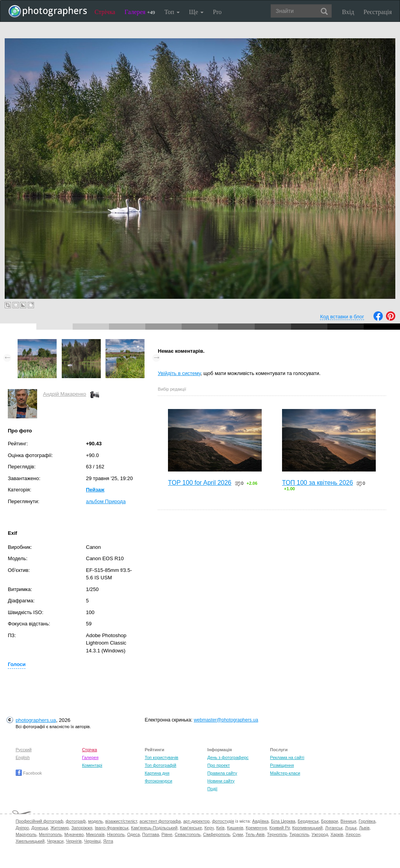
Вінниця (348, 821)
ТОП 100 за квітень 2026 (318, 483)
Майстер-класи (285, 773)
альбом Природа (106, 501)
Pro (217, 12)
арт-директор (196, 821)
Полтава (151, 834)
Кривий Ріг (280, 828)
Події (212, 789)
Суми (238, 834)
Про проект (219, 765)
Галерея (140, 12)
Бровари (330, 821)
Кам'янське (191, 828)
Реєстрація (378, 12)
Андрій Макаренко (65, 394)
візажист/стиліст (121, 821)
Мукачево (74, 834)
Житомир (60, 828)
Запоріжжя (82, 828)
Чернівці (92, 841)
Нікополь (116, 834)
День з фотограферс (228, 757)
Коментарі (92, 765)
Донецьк (40, 828)
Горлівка (367, 821)
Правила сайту (222, 773)
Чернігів (74, 841)
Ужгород (320, 834)
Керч (209, 828)
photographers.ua (36, 720)
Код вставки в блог (342, 317)
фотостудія (223, 821)
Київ (220, 828)
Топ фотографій (160, 765)
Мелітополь (51, 834)
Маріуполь (26, 834)
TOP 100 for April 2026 (200, 483)
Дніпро (22, 828)
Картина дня (157, 773)
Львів (364, 828)
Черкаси (55, 841)
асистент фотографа (160, 821)
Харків (337, 834)
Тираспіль (299, 834)
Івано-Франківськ (112, 828)
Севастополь (187, 834)
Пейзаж (95, 490)
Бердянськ (308, 821)
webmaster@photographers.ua (226, 720)
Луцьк (351, 828)
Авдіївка (261, 821)
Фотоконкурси (158, 781)
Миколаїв (95, 834)
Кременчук (256, 828)
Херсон (353, 834)
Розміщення (282, 765)
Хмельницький (30, 841)
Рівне (167, 834)
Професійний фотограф (39, 821)
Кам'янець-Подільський (154, 828)
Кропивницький (307, 828)
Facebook (29, 773)
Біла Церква (283, 821)
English (23, 757)
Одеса (133, 834)
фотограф (76, 821)
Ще (196, 12)
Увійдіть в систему (179, 373)
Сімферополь (217, 834)
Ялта (108, 841)
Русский (24, 750)
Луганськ (334, 828)
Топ (172, 12)
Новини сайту (221, 781)
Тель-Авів (255, 834)
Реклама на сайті (287, 757)
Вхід (348, 12)
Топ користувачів (161, 757)
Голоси (17, 664)
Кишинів (235, 828)
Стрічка (105, 12)
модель (96, 821)
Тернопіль (277, 834)
